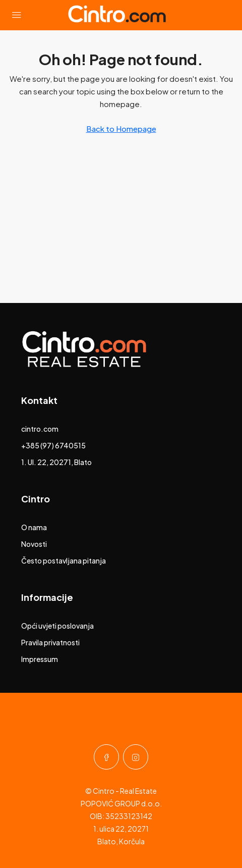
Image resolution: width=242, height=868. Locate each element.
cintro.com (40, 429)
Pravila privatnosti (50, 642)
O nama (34, 527)
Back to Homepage (121, 129)
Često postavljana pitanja (64, 560)
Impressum (40, 659)
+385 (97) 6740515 (53, 445)
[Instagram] (136, 757)
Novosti (34, 544)
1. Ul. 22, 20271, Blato (56, 462)
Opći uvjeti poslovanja (57, 626)
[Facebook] (106, 757)
